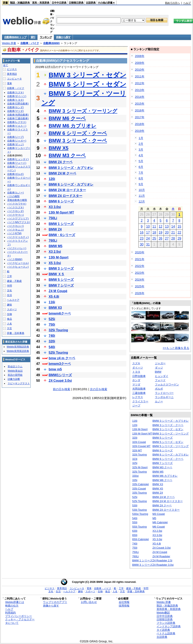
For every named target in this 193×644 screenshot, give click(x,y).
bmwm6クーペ (60, 313)
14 (173, 227)
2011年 (140, 76)
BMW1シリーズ (60, 375)
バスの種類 (13, 196)
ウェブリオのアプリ (55, 602)
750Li (53, 218)
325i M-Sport (140, 467)
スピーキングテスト (19, 383)
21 (173, 232)
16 (142, 232)
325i (135, 463)
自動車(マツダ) (15, 111)
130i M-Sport (59, 257)
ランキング (46, 37)
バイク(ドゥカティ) (18, 237)
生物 (9, 314)
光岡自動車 (139, 389)
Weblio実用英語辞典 (18, 351)
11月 (142, 196)
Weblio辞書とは (15, 602)
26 (160, 238)
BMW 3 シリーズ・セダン (88, 75)
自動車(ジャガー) (17, 141)
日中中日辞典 (59, 3)
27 (167, 238)
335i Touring (140, 493)
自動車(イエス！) (17, 126)
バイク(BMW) (15, 259)
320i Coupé (139, 442)
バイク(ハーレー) (17, 248)
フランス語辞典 (166, 623)
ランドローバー (164, 393)
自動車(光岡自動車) (18, 115)
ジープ (136, 406)
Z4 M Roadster (161, 556)
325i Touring (58, 330)
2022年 (140, 266)
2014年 (140, 97)
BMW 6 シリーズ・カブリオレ (71, 184)
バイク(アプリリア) (18, 219)
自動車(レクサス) (17, 122)
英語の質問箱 (15, 375)
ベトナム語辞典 (166, 633)
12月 (142, 201)
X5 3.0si (55, 263)
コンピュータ (14, 79)
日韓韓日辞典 (76, 3)
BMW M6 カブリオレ (73, 126)
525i (52, 319)
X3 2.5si (55, 252)
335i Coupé (139, 489)
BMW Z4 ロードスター (66, 196)
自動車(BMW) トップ (15, 37)
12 (160, 227)
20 (167, 232)
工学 (9, 276)
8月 (141, 178)
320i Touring (140, 455)
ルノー (159, 401)
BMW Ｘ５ (57, 274)
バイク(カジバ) (15, 226)
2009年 (140, 63)
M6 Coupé (159, 527)
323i (135, 459)
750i (52, 325)
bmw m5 (55, 369)
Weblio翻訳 (163, 613)
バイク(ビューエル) (18, 263)
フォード (160, 380)
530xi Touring (140, 514)
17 (148, 232)
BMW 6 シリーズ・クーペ (78, 133)
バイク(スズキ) (15, 207)
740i (52, 336)
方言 (9, 328)
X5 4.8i (54, 297)
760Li (53, 241)
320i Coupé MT (141, 446)
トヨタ (136, 372)
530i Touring (140, 510)
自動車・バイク (30, 43)
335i (135, 480)
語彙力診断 (14, 379)
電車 (9, 83)
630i (135, 531)
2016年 (140, 110)
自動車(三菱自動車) (18, 118)
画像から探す (63, 37)
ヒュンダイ (162, 376)
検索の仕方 (12, 606)
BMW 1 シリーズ (61, 224)
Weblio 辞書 (9, 43)
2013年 (140, 90)
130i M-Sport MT (62, 213)
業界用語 (12, 74)
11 (154, 227)
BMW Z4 (55, 229)
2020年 (140, 252)
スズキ (136, 363)
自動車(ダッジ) (15, 144)
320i (52, 341)
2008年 (140, 56)
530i (135, 505)
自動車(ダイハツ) (17, 96)
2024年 (140, 280)
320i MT (137, 450)
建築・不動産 (14, 281)
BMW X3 (55, 308)
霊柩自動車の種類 (17, 200)
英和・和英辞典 (41, 3)
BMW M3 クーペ (67, 155)
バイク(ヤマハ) (15, 215)
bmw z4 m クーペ (62, 358)
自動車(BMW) (51, 43)
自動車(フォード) (17, 163)
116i (52, 302)
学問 (9, 286)
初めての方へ (172, 3)
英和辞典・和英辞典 (169, 609)
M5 (154, 518)
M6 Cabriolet (160, 522)
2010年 (140, 70)
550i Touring (140, 527)
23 (142, 238)
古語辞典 (91, 3)
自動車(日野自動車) (18, 104)
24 (148, 238)
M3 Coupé (159, 514)
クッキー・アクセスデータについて (20, 621)
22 (179, 232)
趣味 (9, 305)
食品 (9, 319)
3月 (141, 150)
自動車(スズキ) (15, 93)
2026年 (140, 293)
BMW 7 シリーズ (61, 285)
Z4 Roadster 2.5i (162, 560)
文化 (9, 290)
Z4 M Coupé (58, 291)
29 (179, 238)
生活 (9, 295)
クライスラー (140, 401)
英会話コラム (15, 366)
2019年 (140, 131)
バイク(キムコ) (15, 230)
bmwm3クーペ (60, 364)
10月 (142, 190)
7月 (141, 173)
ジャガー (160, 363)
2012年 (140, 83)
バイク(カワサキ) (17, 204)
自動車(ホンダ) (15, 107)
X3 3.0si (55, 207)
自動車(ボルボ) (15, 174)
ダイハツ (138, 368)
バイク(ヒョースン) (18, 267)
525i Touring (58, 353)
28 (173, 238)
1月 (141, 138)
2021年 (140, 259)
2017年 (140, 117)
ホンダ (136, 380)
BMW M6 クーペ (67, 118)
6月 (141, 167)
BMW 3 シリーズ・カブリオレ (71, 168)
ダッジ (159, 368)
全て (6, 65)
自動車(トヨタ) (15, 100)
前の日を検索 (62, 389)
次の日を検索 (99, 389)
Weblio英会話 (15, 371)
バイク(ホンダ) (15, 211)
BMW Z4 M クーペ (62, 173)
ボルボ (159, 389)
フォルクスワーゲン (167, 385)
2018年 (140, 124)
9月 (141, 184)
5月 (141, 161)
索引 (33, 37)
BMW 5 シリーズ (61, 280)
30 (142, 244)
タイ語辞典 (163, 630)
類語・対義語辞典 (20, 3)
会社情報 (124, 602)
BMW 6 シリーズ (61, 201)
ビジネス (12, 69)
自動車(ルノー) (15, 193)
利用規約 (10, 613)
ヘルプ (187, 3)
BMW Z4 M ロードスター (67, 190)
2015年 (140, 104)
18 (154, 232)
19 (160, 232)
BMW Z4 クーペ (61, 162)
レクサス (138, 397)
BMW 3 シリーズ (61, 269)
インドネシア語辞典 (169, 626)
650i (135, 535)
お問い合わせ (89, 602)
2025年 (140, 286)
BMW (158, 372)
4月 (141, 155)
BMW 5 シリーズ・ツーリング (171, 446)
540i (52, 347)
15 (179, 227)
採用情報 (124, 606)
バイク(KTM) (14, 233)
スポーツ (12, 309)
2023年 (140, 273)
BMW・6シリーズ (62, 235)
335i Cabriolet (141, 484)
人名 (9, 324)
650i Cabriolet (141, 539)
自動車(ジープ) (15, 137)
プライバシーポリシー (19, 616)
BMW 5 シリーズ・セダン (88, 84)
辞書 (5, 3)
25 (154, 238)
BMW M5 (56, 246)
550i (135, 522)
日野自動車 (139, 376)
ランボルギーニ (164, 397)
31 (148, 244)
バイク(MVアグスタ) (19, 222)
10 (148, 227)
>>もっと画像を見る (176, 348)
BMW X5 (59, 148)
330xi (135, 476)
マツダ (136, 385)
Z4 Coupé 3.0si (60, 381)
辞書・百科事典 (16, 333)
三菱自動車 (139, 393)
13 (167, 227)
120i (52, 179)
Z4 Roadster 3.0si (163, 565)
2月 (141, 144)
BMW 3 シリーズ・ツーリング (83, 111)
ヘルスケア (13, 300)
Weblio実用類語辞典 (18, 347)
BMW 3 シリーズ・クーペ (78, 141)
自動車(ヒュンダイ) (18, 159)
